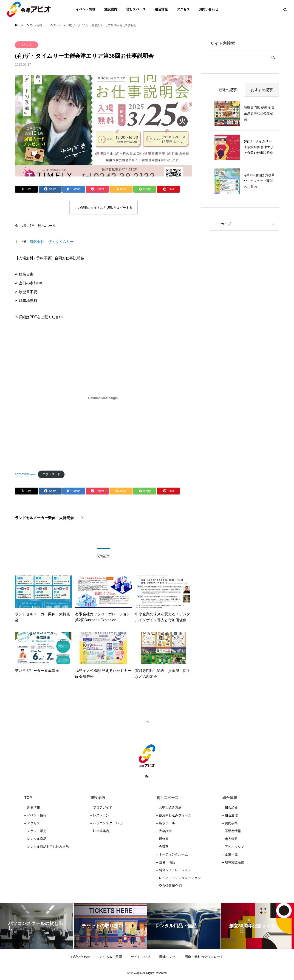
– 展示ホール (166, 823)
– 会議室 (163, 847)
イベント (26, 45)
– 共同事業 (230, 823)
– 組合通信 (230, 815)
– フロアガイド (101, 807)
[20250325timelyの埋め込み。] (103, 398)
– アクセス (32, 823)
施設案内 (111, 9)
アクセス (183, 9)
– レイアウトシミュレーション (179, 878)
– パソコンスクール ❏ (106, 823)
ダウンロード (51, 474)
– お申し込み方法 (169, 807)
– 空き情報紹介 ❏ (169, 886)
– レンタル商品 (35, 839)
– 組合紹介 (230, 807)
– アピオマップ (233, 847)
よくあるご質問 (110, 957)
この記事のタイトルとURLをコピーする (103, 208)
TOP (28, 798)
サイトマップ (141, 957)
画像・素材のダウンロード (204, 957)
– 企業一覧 (230, 854)
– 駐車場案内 (100, 831)
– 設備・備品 (166, 862)
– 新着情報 (32, 807)
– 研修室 (163, 839)
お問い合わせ (209, 9)
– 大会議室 (164, 831)
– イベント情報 (35, 815)
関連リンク (167, 957)
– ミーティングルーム (172, 854)
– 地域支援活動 (233, 862)
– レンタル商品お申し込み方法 (47, 847)
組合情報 (161, 9)
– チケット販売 (35, 831)
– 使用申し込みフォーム (174, 815)
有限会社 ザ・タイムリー (52, 242)
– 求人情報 (230, 839)
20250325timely (25, 474)
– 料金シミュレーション (174, 870)
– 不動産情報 (232, 831)
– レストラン (100, 815)
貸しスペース (136, 9)
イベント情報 (85, 9)
